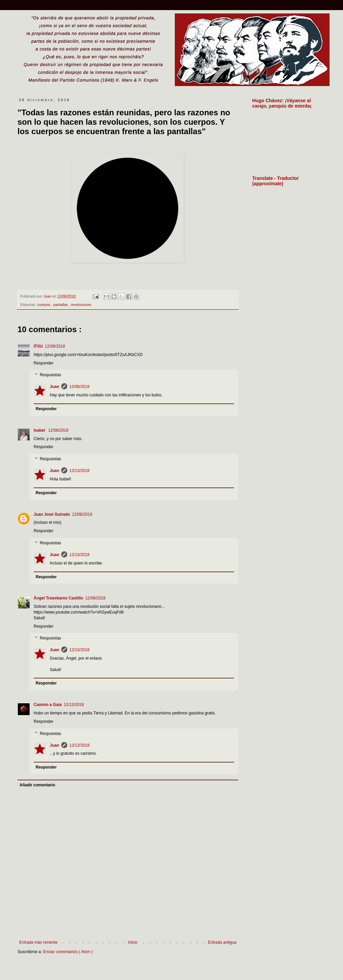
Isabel (40, 430)
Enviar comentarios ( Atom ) (68, 952)
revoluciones (81, 305)
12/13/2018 (79, 471)
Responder (44, 363)
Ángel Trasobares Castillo (58, 598)
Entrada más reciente (38, 942)
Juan (54, 387)
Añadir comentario (37, 785)
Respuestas (50, 375)
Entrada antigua (222, 942)
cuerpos (44, 305)
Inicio (133, 942)
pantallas (61, 305)
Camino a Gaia (48, 705)
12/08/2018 (55, 346)
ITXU (38, 346)
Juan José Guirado (52, 514)
